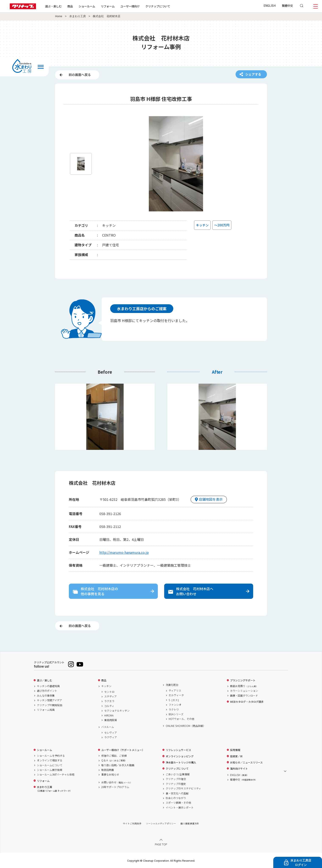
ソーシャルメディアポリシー (161, 823)
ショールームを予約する (51, 756)
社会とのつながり (176, 798)
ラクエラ (109, 701)
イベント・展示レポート (180, 807)
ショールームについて (50, 765)
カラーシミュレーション (244, 691)
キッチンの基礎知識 (48, 686)
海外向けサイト (239, 769)
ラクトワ (174, 710)
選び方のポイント (47, 691)
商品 (104, 680)
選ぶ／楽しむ (44, 680)
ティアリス (175, 690)
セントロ (109, 692)
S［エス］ (174, 700)
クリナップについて (158, 6)
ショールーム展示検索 (50, 770)
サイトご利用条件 (132, 823)
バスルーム (108, 727)
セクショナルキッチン (117, 711)
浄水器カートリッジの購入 (181, 762)
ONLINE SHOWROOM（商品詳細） (186, 726)
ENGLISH (270, 6)
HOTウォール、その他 (181, 719)
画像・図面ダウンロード (244, 696)
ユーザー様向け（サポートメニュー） (123, 750)
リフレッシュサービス (178, 750)
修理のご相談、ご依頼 (114, 756)
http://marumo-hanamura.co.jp (124, 552)
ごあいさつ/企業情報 (178, 774)
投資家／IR (236, 756)
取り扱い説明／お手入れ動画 (118, 765)
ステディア (110, 696)
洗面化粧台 (172, 685)
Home (59, 16)
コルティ (109, 706)
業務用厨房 (111, 720)
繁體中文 (287, 6)
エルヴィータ (176, 695)
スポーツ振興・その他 (178, 803)
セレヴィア (111, 733)
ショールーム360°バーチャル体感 (56, 774)
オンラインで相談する (50, 760)
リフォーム (108, 6)
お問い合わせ (117, 782)
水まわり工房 (78, 16)
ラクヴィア (111, 737)
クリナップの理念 (176, 779)
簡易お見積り (244, 686)
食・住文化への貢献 (177, 793)
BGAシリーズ (176, 714)
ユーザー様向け (130, 6)
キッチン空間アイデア (49, 700)
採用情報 (235, 750)
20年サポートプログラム (115, 787)
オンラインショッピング (180, 756)
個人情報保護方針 (190, 823)
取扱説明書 (108, 770)
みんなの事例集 (46, 696)
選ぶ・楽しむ (53, 6)
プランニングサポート (243, 680)
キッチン (106, 686)
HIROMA (109, 715)
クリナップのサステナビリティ (183, 788)
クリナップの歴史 (176, 784)
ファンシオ (175, 705)
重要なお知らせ (110, 774)
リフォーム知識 (46, 710)
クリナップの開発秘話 (50, 705)
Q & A (114, 760)
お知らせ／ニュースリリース (246, 762)
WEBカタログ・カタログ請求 (247, 702)
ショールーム (87, 6)
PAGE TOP (161, 844)
